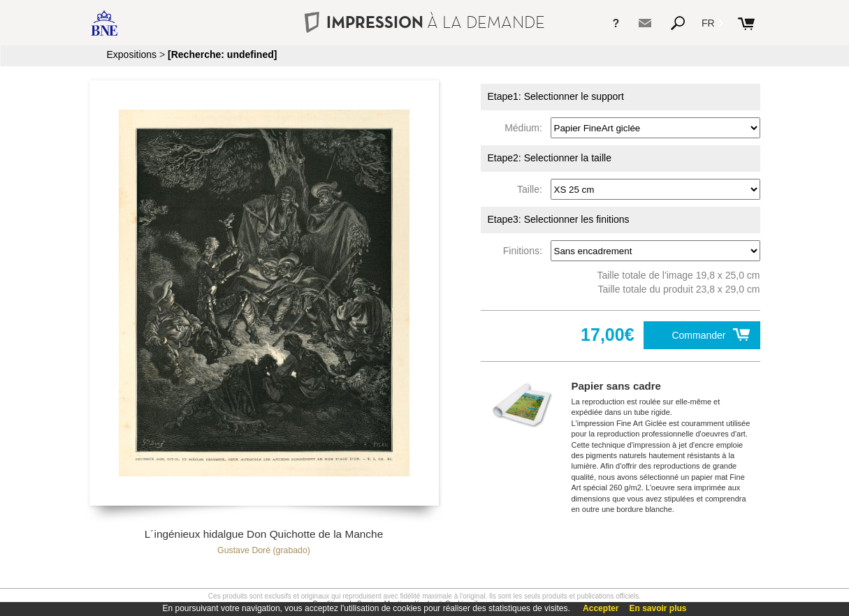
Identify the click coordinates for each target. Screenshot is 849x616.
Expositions (132, 54)
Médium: (526, 128)
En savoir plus (658, 608)
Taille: (532, 189)
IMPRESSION (424, 22)
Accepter (601, 608)
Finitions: (525, 251)
